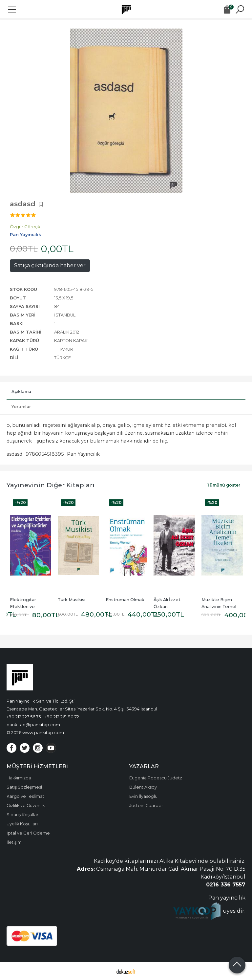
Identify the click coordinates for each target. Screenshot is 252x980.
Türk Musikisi (72, 600)
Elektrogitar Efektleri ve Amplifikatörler (26, 607)
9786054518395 (45, 454)
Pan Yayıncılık (83, 454)
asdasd (14, 454)
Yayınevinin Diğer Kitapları (51, 485)
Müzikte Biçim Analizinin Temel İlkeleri (219, 607)
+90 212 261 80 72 (62, 717)
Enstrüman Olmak (125, 600)
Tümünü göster (223, 485)
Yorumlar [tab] (21, 407)
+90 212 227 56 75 (24, 717)
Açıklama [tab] (21, 392)
